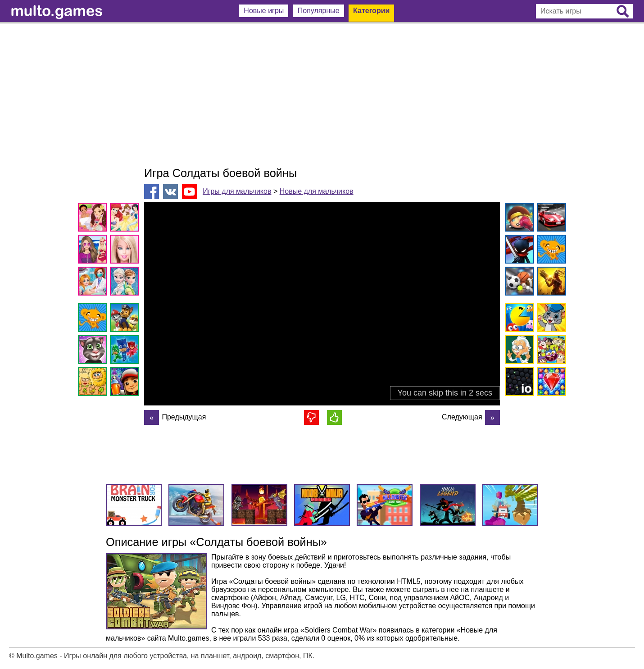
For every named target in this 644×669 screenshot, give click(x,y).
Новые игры (264, 11)
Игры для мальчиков (237, 191)
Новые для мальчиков (317, 191)
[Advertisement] (322, 95)
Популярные (319, 11)
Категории (371, 11)
